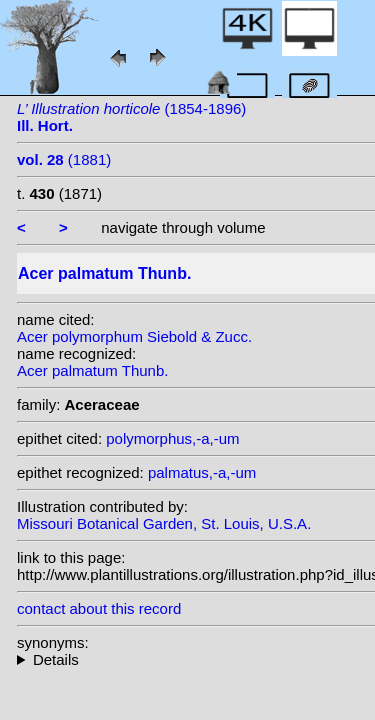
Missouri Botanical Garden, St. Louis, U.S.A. (164, 523)
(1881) (64, 159)
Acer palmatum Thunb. (92, 370)
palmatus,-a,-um (202, 472)
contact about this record (99, 608)
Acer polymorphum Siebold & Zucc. (134, 336)
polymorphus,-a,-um (172, 438)
